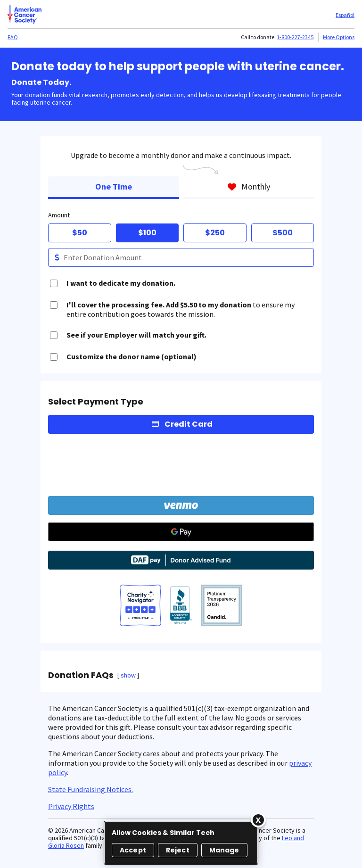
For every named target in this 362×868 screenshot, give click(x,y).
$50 (80, 233)
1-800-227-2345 (295, 37)
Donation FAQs (81, 675)
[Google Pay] (181, 532)
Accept (133, 850)
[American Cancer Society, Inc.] (222, 606)
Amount (59, 215)
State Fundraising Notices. (90, 789)
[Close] (258, 820)
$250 (215, 233)
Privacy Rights (71, 806)
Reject (178, 850)
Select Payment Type (96, 402)
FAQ (13, 37)
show (128, 675)
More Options (339, 37)
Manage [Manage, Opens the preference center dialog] (224, 850)
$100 (147, 233)
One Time (114, 186)
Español (345, 15)
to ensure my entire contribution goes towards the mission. (181, 309)
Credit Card (189, 424)
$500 (283, 233)
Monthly (249, 186)
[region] (181, 843)
